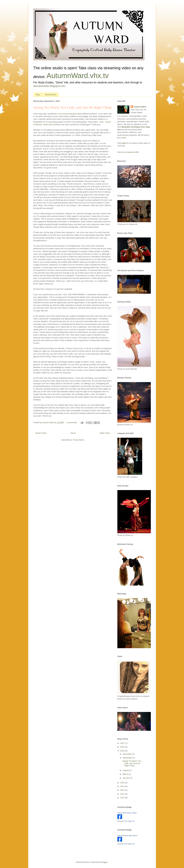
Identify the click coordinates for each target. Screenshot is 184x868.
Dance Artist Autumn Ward (127, 813)
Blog (38, 95)
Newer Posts (41, 433)
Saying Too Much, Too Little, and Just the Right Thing (72, 107)
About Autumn (51, 95)
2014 (123, 783)
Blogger (104, 862)
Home (73, 433)
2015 (123, 751)
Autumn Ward (140, 107)
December (127, 754)
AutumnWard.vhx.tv (78, 76)
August (126, 770)
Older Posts (105, 433)
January (126, 778)
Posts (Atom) (79, 440)
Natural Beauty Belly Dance (127, 836)
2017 (123, 743)
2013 (123, 786)
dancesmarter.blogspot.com (49, 86)
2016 (123, 747)
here (124, 138)
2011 (123, 794)
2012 (123, 790)
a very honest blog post (67, 114)
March (126, 774)
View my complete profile (128, 152)
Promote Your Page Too (126, 821)
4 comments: (72, 423)
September (128, 758)
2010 (123, 798)
